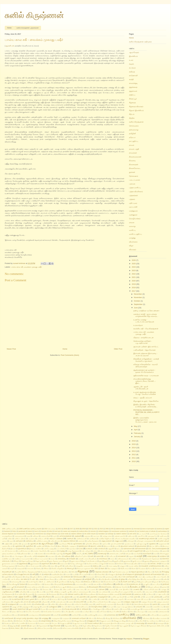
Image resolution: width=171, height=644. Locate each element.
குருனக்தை (127, 561)
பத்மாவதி (112, 589)
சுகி (34, 574)
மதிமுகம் (44, 602)
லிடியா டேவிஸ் (114, 612)
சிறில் (73, 572)
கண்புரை (128, 554)
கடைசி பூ (79, 554)
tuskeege (110, 534)
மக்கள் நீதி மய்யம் (142, 599)
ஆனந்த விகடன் (7, 546)
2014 (134, 448)
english (167, 529)
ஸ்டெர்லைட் (16, 628)
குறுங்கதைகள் (35, 564)
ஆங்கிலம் (16, 544)
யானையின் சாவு (158, 607)
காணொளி (133, 76)
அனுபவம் (119, 541)
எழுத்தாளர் (53, 551)
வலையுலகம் (46, 615)
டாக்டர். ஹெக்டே (161, 577)
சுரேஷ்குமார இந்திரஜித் (115, 574)
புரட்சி (129, 597)
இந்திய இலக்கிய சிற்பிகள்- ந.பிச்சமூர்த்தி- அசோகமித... (145, 406)
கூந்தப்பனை (64, 564)
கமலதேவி (147, 553)
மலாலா (21, 604)
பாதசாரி (48, 592)
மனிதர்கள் (61, 604)
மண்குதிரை (17, 602)
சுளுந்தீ (6, 577)
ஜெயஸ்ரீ (78, 626)
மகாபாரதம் (130, 599)
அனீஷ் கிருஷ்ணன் (93, 541)
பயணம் (136, 589)
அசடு (55, 536)
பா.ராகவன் (33, 592)
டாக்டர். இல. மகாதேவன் (146, 577)
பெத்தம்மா (5, 599)
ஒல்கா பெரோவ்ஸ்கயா (153, 551)
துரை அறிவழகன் (146, 582)
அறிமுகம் (19, 541)
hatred (30, 531)
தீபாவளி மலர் (126, 582)
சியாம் (150, 568)
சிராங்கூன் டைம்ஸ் (161, 568)
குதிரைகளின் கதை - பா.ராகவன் (146, 376)
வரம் (16, 615)
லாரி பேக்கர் (103, 612)
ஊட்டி (119, 549)
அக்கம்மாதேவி (46, 536)
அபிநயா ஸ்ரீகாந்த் (20, 539)
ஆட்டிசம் (24, 544)
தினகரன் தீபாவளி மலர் (111, 582)
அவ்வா (4, 541)
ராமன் (155, 609)
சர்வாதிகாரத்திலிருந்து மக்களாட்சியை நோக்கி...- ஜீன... (145, 381)
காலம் (112, 559)
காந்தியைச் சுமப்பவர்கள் (22, 559)
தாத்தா (24, 582)
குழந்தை (147, 561)
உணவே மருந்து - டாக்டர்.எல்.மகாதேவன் (144, 321)
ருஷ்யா (14, 612)
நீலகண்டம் (135, 587)
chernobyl (137, 529)
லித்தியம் (125, 612)
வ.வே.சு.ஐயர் (140, 612)
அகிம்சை (35, 536)
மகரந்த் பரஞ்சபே (119, 599)
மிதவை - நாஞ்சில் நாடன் (143, 338)
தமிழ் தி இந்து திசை (134, 579)
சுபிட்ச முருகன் (83, 574)
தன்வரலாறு (134, 130)
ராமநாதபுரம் (147, 609)
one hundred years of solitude (146, 531)
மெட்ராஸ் (65, 607)
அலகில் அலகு (162, 539)
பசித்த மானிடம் (68, 589)
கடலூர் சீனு (59, 554)
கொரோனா (120, 564)
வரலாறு (132, 226)
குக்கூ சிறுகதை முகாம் (56, 561)
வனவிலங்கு (91, 615)
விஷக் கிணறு (46, 621)
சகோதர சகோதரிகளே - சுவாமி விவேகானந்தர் (145, 366)
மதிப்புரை (133, 203)
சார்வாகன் (30, 568)
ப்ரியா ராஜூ (81, 599)
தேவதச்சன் (31, 584)
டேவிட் (33, 579)
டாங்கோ (5, 579)
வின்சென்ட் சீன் (21, 621)
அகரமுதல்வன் (19, 536)
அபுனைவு (32, 539)
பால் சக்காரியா (138, 592)
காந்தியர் (163, 556)
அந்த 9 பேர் (141, 536)
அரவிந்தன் (93, 539)
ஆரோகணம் (78, 544)
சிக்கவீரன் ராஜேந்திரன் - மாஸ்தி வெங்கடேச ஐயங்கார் (146, 360)
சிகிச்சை (46, 568)
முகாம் (155, 604)
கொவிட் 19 (154, 563)
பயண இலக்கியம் (124, 589)
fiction (14, 531)
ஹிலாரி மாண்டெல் (111, 628)
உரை (131, 60)
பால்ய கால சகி (17, 267)
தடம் (58, 579)
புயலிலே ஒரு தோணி (117, 597)
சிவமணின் (18, 572)
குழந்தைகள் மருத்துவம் (159, 561)
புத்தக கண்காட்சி (8, 597)
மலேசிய (29, 604)
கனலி (99, 556)
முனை (44, 607)
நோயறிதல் (29, 589)
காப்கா (53, 559)
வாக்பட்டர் (101, 615)
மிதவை (119, 604)
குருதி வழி (118, 561)
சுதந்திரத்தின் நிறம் (58, 574)
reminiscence (39, 534)
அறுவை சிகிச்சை (69, 541)
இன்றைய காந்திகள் (35, 549)
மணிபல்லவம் (6, 602)
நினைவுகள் (134, 164)
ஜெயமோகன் (55, 626)
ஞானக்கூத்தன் (110, 577)
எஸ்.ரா (95, 551)
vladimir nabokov (121, 534)
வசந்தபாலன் (152, 612)
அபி (3, 539)
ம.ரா (109, 599)
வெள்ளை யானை (43, 623)
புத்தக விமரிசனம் (136, 192)
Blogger (146, 639)
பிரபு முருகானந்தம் (40, 594)
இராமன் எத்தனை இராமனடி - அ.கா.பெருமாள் (145, 354)
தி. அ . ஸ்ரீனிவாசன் (48, 582)
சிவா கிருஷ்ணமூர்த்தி (31, 572)
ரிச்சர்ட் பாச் (6, 612)
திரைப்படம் (88, 582)
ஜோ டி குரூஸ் (124, 626)
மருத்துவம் (133, 211)
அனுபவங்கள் (106, 541)
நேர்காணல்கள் (18, 589)
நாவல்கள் (133, 153)
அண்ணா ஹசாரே (120, 536)
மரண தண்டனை (61, 602)
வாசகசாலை (111, 615)
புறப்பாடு (148, 597)
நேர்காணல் (134, 176)
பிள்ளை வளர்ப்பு (74, 594)
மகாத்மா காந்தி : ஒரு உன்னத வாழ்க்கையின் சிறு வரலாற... (146, 315)
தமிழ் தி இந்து (119, 579)
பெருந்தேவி (16, 599)
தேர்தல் (22, 584)
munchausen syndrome (119, 531)
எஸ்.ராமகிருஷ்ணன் (106, 551)
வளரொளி (75, 615)
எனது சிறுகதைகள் (73, 551)
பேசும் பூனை (29, 599)
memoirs (93, 531)
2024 (134, 267)
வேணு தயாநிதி (65, 623)
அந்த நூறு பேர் (152, 536)
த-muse (41, 579)
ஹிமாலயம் (99, 628)
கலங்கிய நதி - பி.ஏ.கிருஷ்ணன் (146, 329)
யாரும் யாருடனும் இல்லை (125, 607)
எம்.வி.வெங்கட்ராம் (24, 551)
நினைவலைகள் (135, 157)
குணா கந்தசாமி (76, 561)
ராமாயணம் (163, 609)
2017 (134, 291)
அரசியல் (70, 538)
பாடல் (41, 592)
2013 (134, 451)
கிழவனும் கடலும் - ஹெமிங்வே (146, 401)
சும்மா (93, 574)
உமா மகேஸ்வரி (61, 549)
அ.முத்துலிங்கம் (7, 536)
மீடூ (130, 604)
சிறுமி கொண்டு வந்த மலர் (120, 572)
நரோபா (132, 137)
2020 (134, 281)
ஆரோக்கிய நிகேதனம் (92, 544)
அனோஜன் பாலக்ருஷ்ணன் (145, 541)
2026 (134, 260)
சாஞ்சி (12, 568)
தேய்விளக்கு (13, 584)
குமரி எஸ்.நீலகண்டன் (90, 561)
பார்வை (93, 592)
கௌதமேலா (22, 566)
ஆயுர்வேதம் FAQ (65, 544)
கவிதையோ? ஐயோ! (81, 556)
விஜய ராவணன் (33, 621)
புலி (142, 597)
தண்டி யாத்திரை (68, 579)
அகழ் (28, 536)
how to (36, 531)
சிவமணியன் (7, 572)
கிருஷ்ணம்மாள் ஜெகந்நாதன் (151, 559)
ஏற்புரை (125, 551)
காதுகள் (131, 556)
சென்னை (67, 577)
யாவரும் (139, 607)
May (136, 426)
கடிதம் (131, 64)
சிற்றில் (132, 118)
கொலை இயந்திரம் (132, 564)
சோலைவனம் (90, 577)
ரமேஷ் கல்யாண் (70, 609)
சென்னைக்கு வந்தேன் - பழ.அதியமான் (143, 342)
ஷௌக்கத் (5, 628)
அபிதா (10, 539)
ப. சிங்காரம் (56, 589)
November (138, 297)
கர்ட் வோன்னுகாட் (18, 556)
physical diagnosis (8, 534)
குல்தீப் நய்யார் (137, 561)
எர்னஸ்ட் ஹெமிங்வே (40, 551)
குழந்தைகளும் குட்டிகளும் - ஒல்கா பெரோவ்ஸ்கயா (144, 371)
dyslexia (159, 529)
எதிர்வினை (128, 548)
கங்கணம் (40, 554)
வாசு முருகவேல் (164, 615)
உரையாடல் (90, 548)
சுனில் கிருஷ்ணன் (34, 15)
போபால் (70, 599)
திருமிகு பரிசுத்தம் (75, 582)
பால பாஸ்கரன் (103, 592)
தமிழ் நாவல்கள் (148, 579)
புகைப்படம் (139, 594)
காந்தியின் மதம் (7, 559)
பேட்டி (39, 599)
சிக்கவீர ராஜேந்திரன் (58, 568)
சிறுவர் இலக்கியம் (136, 110)
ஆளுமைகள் (163, 544)
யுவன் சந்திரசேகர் (19, 609)
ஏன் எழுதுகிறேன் (136, 551)
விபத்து (108, 618)
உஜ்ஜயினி (111, 549)
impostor (44, 531)
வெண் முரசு (165, 621)
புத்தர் (75, 597)
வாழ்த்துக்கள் (56, 618)
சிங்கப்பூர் (133, 99)
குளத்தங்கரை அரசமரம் (9, 564)
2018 (134, 288)
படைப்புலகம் (135, 180)
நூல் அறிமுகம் (155, 587)
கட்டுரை (132, 68)
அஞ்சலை (87, 536)
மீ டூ (125, 604)
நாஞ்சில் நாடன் (135, 584)
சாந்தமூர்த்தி (21, 568)
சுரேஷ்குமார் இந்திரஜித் (133, 574)
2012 (134, 455)
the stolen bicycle (90, 534)
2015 (134, 444)
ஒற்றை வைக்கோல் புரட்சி (10, 554)
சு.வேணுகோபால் (23, 574)
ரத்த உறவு (58, 609)
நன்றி (125, 584)
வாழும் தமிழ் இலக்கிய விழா (27, 618)
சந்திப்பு (132, 95)
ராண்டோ (117, 609)
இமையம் (107, 546)
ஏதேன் (117, 551)
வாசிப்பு (132, 230)
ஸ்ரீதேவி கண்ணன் (29, 628)
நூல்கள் (132, 172)
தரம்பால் (158, 579)
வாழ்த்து (132, 238)
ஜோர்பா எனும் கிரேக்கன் (139, 626)
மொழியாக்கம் (135, 219)
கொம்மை (111, 564)
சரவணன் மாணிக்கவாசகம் (151, 566)
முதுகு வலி (16, 607)
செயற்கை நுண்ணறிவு (54, 577)
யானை (148, 607)
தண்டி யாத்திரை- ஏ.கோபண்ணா (146, 311)
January (137, 437)
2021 (134, 277)
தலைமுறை (5, 582)
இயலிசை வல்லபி (127, 546)
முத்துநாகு (36, 607)
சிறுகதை (132, 103)
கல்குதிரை (41, 556)
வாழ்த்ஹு (66, 618)
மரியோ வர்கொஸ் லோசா (100, 602)
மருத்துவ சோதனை (148, 602)
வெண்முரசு (8, 623)
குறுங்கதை (133, 87)
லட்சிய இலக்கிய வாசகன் (72, 612)
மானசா (91, 604)
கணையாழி (102, 553)
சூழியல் (35, 577)
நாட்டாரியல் (157, 584)
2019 (134, 284)
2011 (134, 458)
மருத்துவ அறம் (116, 602)
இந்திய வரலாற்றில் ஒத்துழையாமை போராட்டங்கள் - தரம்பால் (145, 420)
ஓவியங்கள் (24, 554)
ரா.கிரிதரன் (108, 609)
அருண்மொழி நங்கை (146, 538)
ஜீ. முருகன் (22, 626)
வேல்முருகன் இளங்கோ (109, 623)
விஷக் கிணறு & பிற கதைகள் (63, 621)
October (137, 301)
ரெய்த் (21, 612)
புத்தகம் (132, 199)
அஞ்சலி (78, 536)
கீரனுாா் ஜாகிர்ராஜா (27, 561)
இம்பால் (115, 546)
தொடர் (40, 584)
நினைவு (132, 161)
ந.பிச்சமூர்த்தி (57, 584)
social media (64, 534)
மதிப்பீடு (26, 602)
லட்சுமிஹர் (86, 612)
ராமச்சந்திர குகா (135, 609)
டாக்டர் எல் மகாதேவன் (126, 577)
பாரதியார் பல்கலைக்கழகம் (80, 592)
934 (112, 529)
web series (133, 534)
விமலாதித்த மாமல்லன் (160, 618)
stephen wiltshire (76, 534)
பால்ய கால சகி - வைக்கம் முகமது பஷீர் (144, 333)
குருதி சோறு (108, 561)
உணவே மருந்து (49, 549)
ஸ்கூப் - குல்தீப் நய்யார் (143, 398)
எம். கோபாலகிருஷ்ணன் (158, 548)
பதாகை (132, 184)
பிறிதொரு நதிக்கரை (89, 594)
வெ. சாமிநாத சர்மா (153, 621)
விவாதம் (133, 250)
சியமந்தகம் (142, 568)
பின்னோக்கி (127, 594)
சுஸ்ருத (27, 577)
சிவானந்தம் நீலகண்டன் (48, 572)
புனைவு (157, 597)
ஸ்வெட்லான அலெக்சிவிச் (71, 628)
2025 (134, 264)
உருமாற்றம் (138, 325)
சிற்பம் (132, 114)
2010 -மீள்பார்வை (50, 529)
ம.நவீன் (102, 599)
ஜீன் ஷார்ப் (33, 626)
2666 (107, 529)
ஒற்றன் (165, 551)
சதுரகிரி (60, 566)
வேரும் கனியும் (93, 623)
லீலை (132, 612)
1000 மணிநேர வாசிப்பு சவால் (30, 529)
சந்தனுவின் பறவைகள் (83, 566)
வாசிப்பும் (153, 615)
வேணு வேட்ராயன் (78, 623)
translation (102, 534)
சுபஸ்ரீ (74, 574)
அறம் (11, 541)
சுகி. (40, 574)
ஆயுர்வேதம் (134, 52)
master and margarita (70, 531)
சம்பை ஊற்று (113, 566)
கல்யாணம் (52, 556)
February (138, 433)
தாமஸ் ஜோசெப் (34, 582)
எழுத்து (62, 551)
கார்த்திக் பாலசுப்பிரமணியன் (87, 559)
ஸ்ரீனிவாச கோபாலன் (43, 628)
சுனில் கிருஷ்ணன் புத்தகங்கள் (28, 28)
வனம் (83, 615)
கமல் (155, 554)
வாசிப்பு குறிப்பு (135, 234)
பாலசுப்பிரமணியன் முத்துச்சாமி (120, 592)
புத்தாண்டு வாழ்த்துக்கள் (99, 597)
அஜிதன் (7, 544)
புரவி (135, 597)
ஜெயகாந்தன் (43, 626)
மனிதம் (53, 604)
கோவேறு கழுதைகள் (8, 566)
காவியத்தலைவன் (123, 559)
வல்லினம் (65, 615)
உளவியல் (101, 548)
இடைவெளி (51, 546)
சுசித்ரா (47, 574)
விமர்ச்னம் (146, 618)
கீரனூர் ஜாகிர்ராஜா (41, 561)
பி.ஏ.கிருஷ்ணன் (7, 594)
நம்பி (102, 584)
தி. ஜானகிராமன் (62, 582)
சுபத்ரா (68, 574)
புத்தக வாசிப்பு (135, 188)
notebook (132, 531)
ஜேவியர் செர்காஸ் (111, 626)
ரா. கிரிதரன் (84, 609)
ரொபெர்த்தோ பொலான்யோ (52, 612)
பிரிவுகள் (62, 594)
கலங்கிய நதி (31, 556)
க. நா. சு (32, 554)
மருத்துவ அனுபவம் (131, 602)
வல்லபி (56, 615)
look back (57, 531)
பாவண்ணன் (162, 592)
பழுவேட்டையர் (8, 592)
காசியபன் (112, 556)
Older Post (118, 349)
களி (92, 556)
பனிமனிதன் (23, 592)
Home (9, 28)
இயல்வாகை (142, 546)
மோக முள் (110, 607)
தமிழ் (97, 579)
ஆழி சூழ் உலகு (141, 544)
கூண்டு (55, 563)
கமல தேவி (137, 554)
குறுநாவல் (133, 91)
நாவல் (132, 145)
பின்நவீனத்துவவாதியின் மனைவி (109, 594)
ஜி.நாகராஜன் (160, 623)
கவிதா (60, 556)
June (136, 308)
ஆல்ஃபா (105, 544)
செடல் (42, 577)
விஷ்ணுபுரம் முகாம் (105, 621)
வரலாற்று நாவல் (34, 615)
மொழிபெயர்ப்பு (83, 607)
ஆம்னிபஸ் (10, 46)
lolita (50, 531)
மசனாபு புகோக (156, 599)
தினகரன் (98, 582)
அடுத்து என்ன (107, 536)
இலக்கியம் (133, 56)
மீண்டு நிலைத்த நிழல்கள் (142, 604)
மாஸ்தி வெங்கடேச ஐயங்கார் (105, 604)
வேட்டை (55, 623)
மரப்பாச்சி (133, 207)
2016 (134, 441)
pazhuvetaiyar (163, 531)
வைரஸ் (150, 623)
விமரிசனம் (116, 618)
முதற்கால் (6, 607)
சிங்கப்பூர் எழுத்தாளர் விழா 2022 (87, 568)
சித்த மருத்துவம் (113, 568)
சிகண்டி (39, 568)
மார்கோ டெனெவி (80, 604)
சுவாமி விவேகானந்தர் (153, 574)
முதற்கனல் (163, 604)
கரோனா (7, 556)
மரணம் (71, 602)
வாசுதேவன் (9, 618)
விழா (131, 246)
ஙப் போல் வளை (34, 566)
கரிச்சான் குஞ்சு (164, 554)
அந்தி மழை (163, 536)
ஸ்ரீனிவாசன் (56, 628)
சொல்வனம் (134, 126)
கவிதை (132, 72)
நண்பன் (96, 584)
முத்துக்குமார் (26, 607)
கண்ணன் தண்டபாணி (116, 554)
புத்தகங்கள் (133, 195)
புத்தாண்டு (83, 597)
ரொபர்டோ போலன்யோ (33, 612)
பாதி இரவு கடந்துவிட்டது (61, 592)
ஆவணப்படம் (129, 544)
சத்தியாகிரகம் (69, 566)
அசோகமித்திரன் (65, 536)
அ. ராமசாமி (143, 534)
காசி (105, 556)
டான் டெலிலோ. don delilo (19, 579)
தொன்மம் (48, 584)
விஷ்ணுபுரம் (91, 621)
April (136, 430)
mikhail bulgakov (104, 531)
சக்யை (53, 566)
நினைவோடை (135, 168)
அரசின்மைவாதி (81, 539)
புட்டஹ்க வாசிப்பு (161, 594)
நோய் (38, 589)
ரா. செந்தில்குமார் (96, 609)
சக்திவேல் (45, 566)
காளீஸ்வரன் (135, 559)
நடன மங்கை (79, 584)
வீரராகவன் (132, 621)
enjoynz (129, 639)
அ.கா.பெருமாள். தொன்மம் (158, 534)
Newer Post (11, 349)
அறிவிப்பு (29, 541)
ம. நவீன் (94, 599)
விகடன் (91, 618)
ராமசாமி (125, 609)
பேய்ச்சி (47, 599)
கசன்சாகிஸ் (49, 554)
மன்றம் (69, 604)
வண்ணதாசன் (162, 612)
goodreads (22, 531)
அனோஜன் (130, 541)
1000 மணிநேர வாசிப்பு (9, 529)
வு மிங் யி (141, 621)
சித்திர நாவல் (125, 568)
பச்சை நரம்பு (80, 589)
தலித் (165, 579)
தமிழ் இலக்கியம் (106, 579)
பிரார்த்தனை (53, 594)
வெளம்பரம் (31, 623)
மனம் (46, 604)
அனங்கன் (81, 541)
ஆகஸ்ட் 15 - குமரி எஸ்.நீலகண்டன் (141, 388)
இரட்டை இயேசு (155, 546)
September (138, 304)
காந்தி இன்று (152, 556)
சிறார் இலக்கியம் (63, 572)
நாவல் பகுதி (134, 149)
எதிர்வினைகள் (140, 548)
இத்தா (60, 546)
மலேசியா (38, 604)
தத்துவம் (79, 579)
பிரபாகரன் (29, 594)
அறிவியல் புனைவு (42, 541)
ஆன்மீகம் (29, 546)
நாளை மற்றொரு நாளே (34, 587)
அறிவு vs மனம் (55, 541)
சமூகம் (104, 566)
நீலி (147, 587)
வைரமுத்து (140, 623)
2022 (134, 274)
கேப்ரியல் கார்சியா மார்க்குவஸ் (96, 564)
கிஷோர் (16, 561)
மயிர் (51, 602)
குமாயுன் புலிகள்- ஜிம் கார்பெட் (146, 347)
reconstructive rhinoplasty (24, 534)
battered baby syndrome (123, 529)
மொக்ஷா (73, 607)
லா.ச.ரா (94, 612)
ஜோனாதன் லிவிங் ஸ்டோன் (158, 626)
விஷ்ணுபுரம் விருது (120, 621)
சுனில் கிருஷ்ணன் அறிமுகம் (140, 42)
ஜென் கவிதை (87, 626)
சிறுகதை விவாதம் (136, 106)
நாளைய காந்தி (49, 587)
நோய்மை (46, 589)
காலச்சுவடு (103, 559)
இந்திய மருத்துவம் (70, 546)
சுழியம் (167, 574)
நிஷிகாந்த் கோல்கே (121, 587)
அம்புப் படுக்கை (56, 538)
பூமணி (165, 597)
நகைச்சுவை (68, 584)
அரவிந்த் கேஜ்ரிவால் (105, 539)
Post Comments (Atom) (70, 355)
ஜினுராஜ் (13, 626)
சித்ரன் (133, 568)
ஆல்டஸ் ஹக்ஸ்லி (116, 544)
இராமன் (13, 549)
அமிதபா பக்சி (42, 539)
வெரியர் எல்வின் (20, 623)
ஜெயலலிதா (69, 626)
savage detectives (52, 534)
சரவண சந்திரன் (134, 566)
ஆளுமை (152, 544)
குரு (101, 561)
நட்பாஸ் (88, 584)
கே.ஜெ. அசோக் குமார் (77, 564)
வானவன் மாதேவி (79, 618)
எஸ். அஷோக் (86, 551)
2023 (134, 270)
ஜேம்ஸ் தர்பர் (98, 626)
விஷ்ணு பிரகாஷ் (79, 621)
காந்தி (131, 79)
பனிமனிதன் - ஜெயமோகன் (144, 350)
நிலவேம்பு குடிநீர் (61, 587)
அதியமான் (131, 536)
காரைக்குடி (133, 83)
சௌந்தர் (100, 577)
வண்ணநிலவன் (7, 615)
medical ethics (83, 531)
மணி (165, 599)
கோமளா (164, 564)
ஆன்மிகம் (19, 546)
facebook (7, 531)
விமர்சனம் (133, 242)
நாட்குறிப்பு (134, 141)
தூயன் (156, 582)
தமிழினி (132, 134)
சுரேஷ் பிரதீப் (101, 574)
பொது (62, 599)
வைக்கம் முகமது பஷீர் (33, 267)
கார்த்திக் (72, 559)
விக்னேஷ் (100, 618)
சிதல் (102, 568)
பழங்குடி (164, 589)
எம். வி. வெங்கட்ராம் (9, 551)
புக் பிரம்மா (150, 594)
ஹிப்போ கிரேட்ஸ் (87, 628)
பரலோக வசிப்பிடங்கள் (150, 589)
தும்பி (136, 582)
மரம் (88, 602)
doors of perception (148, 529)
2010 (134, 461)
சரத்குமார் (123, 566)
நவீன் (118, 584)
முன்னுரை (133, 215)
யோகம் (43, 609)
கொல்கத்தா (144, 564)
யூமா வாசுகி (33, 609)
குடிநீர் (67, 561)
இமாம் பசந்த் (96, 546)
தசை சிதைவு (50, 579)
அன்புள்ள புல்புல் (162, 541)
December (138, 294)
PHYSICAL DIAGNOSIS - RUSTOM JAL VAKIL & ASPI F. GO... (146, 412)
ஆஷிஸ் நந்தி (40, 546)
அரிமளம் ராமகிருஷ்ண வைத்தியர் (125, 539)
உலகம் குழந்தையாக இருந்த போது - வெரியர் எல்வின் (145, 393)
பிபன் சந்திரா (19, 594)
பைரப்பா (55, 599)
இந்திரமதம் (83, 546)
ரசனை (132, 222)
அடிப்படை (96, 536)
